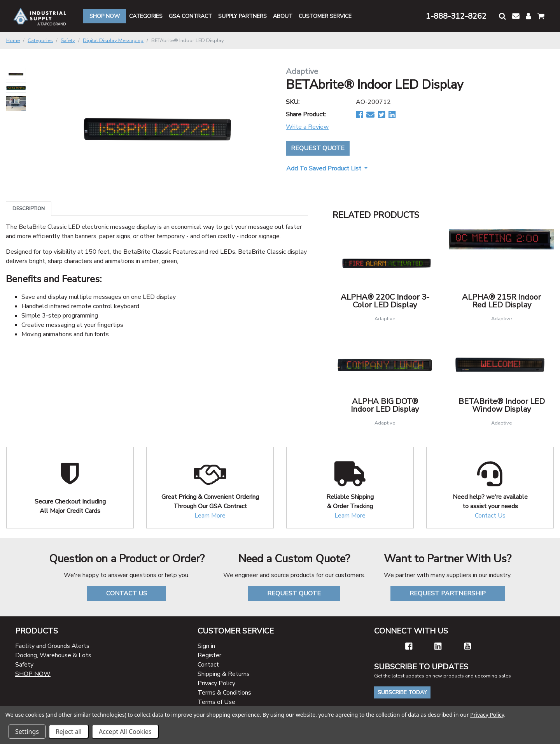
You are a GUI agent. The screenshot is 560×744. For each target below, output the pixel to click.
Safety (24, 665)
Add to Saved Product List (325, 168)
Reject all (69, 732)
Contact (208, 665)
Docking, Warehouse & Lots (53, 655)
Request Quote (318, 148)
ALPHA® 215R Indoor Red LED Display (501, 301)
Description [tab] (29, 209)
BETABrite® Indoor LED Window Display (502, 405)
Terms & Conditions (224, 693)
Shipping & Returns (224, 674)
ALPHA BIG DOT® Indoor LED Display (385, 405)
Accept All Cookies (125, 732)
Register (209, 655)
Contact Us (490, 516)
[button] (502, 16)
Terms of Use (216, 702)
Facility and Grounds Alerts (52, 646)
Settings (27, 732)
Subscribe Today (402, 692)
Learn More (210, 516)
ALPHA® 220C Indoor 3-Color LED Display (385, 301)
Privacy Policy (216, 683)
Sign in (206, 646)
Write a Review (307, 127)
